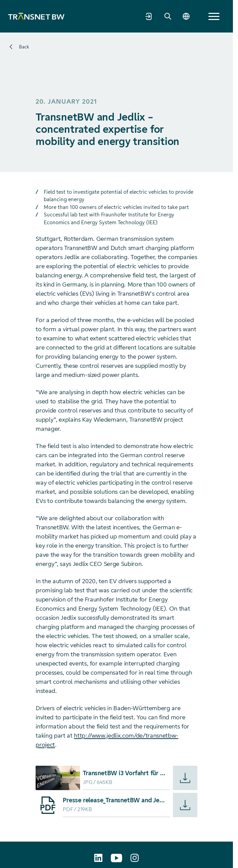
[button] (214, 16)
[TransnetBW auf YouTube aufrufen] (116, 858)
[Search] (168, 16)
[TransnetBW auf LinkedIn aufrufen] (98, 858)
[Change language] (186, 16)
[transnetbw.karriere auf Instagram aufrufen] (135, 858)
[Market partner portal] (149, 16)
